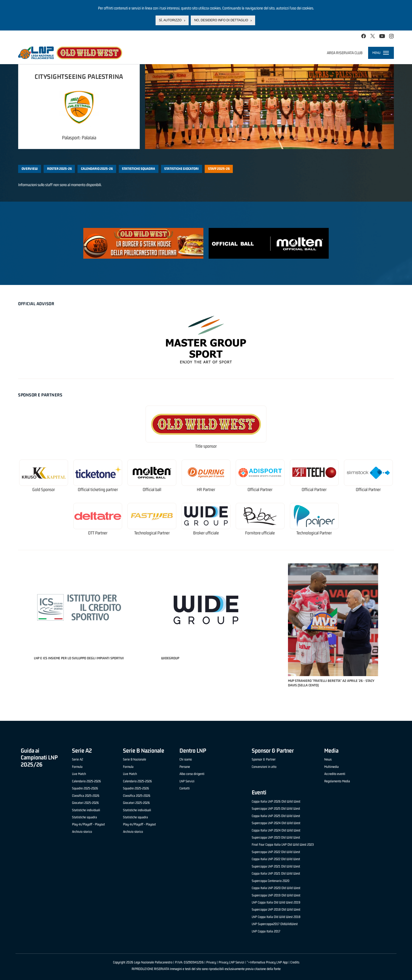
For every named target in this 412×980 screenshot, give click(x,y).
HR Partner (206, 490)
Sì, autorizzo (170, 20)
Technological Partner (152, 533)
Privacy (211, 962)
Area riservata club (345, 53)
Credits (295, 962)
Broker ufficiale (206, 533)
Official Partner (260, 490)
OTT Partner (98, 533)
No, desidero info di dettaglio (221, 20)
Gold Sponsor (44, 490)
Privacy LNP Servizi (231, 962)
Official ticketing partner (98, 490)
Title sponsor (206, 446)
